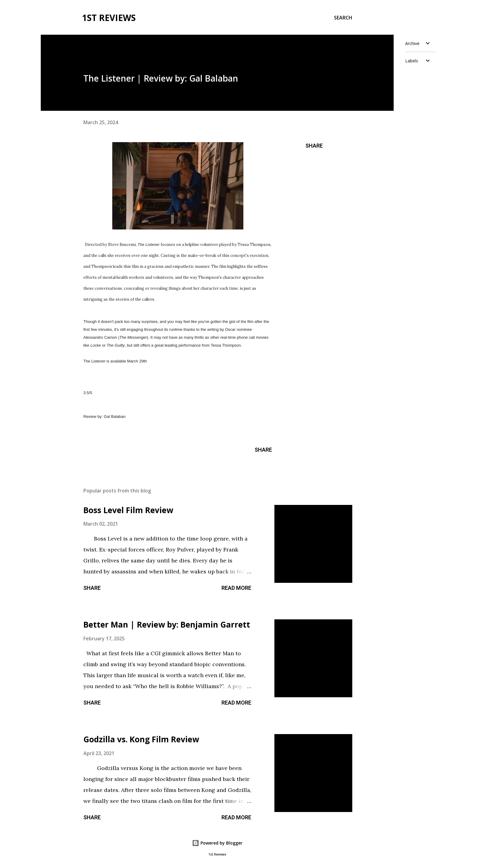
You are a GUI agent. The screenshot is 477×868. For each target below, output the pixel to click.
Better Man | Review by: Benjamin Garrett (167, 625)
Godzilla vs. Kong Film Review (141, 739)
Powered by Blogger (217, 843)
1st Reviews (109, 18)
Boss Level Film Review (128, 510)
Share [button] (314, 146)
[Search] (343, 18)
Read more (236, 588)
